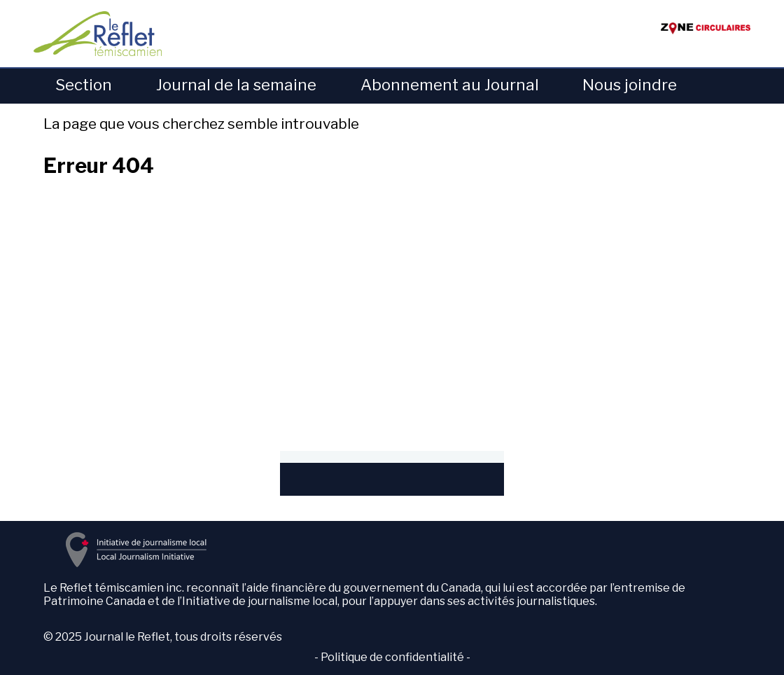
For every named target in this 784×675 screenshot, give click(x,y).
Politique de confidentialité (392, 657)
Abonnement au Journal (450, 85)
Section (84, 85)
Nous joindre (630, 85)
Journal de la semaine (236, 85)
